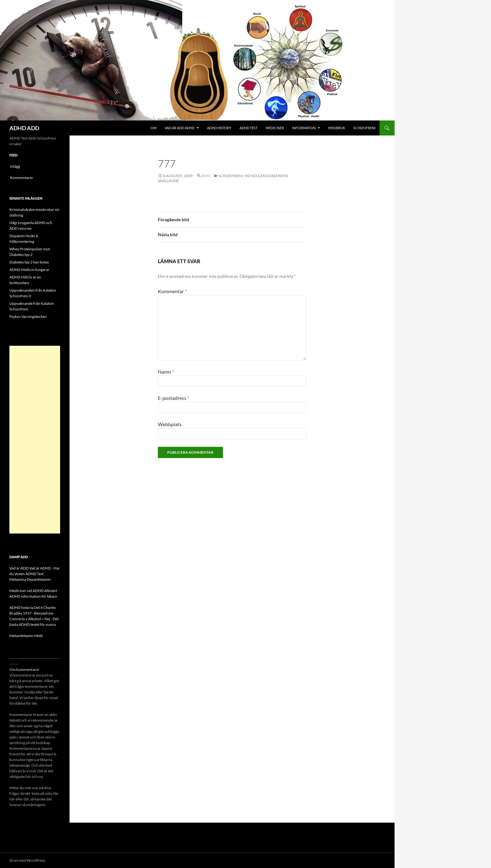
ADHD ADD (24, 128)
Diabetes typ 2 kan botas (29, 262)
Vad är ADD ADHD (180, 128)
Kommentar (172, 291)
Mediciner (275, 128)
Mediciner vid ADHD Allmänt (33, 591)
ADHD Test (248, 128)
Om (154, 128)
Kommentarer (22, 178)
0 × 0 (206, 176)
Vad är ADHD (40, 568)
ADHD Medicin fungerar (29, 270)
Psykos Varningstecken (28, 317)
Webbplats (170, 424)
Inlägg (15, 166)
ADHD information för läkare (33, 596)
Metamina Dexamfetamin (30, 579)
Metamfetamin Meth (26, 636)
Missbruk (337, 128)
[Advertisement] (35, 440)
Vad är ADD (19, 568)
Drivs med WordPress (27, 860)
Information (304, 128)
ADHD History (219, 128)
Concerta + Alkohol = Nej (30, 619)
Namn (166, 372)
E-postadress (173, 398)
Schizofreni (364, 128)
